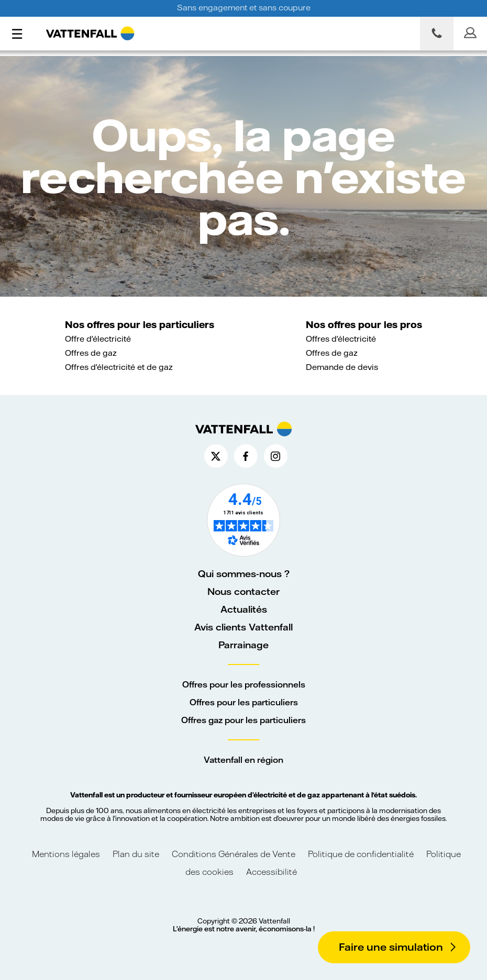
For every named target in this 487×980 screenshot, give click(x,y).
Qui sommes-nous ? (244, 573)
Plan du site (136, 854)
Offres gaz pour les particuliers (243, 720)
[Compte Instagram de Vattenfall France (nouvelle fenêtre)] (276, 456)
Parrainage (243, 645)
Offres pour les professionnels (244, 684)
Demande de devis (342, 367)
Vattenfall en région (243, 759)
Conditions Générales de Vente (234, 854)
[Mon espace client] (470, 33)
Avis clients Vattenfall (243, 627)
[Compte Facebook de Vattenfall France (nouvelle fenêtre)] (246, 456)
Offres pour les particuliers (244, 702)
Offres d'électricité (341, 339)
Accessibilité (272, 871)
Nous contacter (243, 591)
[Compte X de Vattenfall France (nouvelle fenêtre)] (216, 456)
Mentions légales (67, 854)
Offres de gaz (91, 353)
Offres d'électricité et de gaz (119, 367)
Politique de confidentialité (361, 854)
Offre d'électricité (98, 339)
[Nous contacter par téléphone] (437, 33)
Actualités (244, 609)
